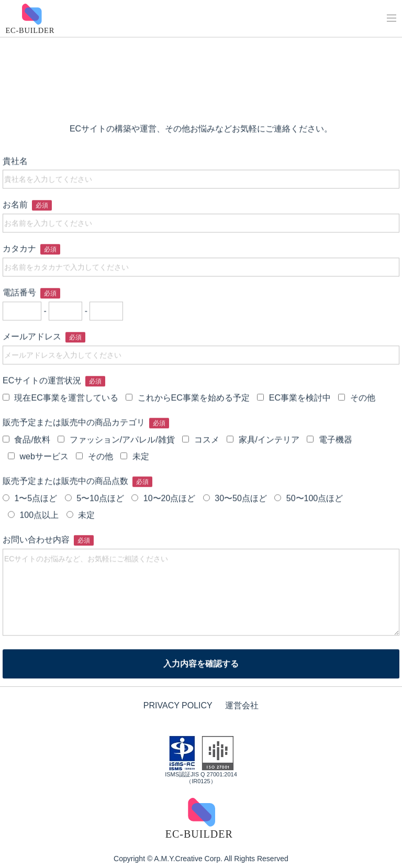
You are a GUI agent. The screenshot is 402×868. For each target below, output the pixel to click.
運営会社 (242, 705)
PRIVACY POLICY (178, 705)
